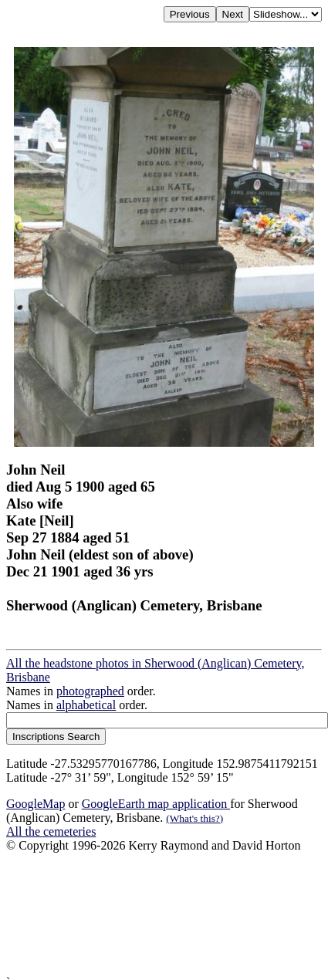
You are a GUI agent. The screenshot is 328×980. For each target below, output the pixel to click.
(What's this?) (194, 818)
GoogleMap (36, 804)
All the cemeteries (51, 831)
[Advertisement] (145, 914)
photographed (90, 691)
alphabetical (86, 705)
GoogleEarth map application (156, 804)
